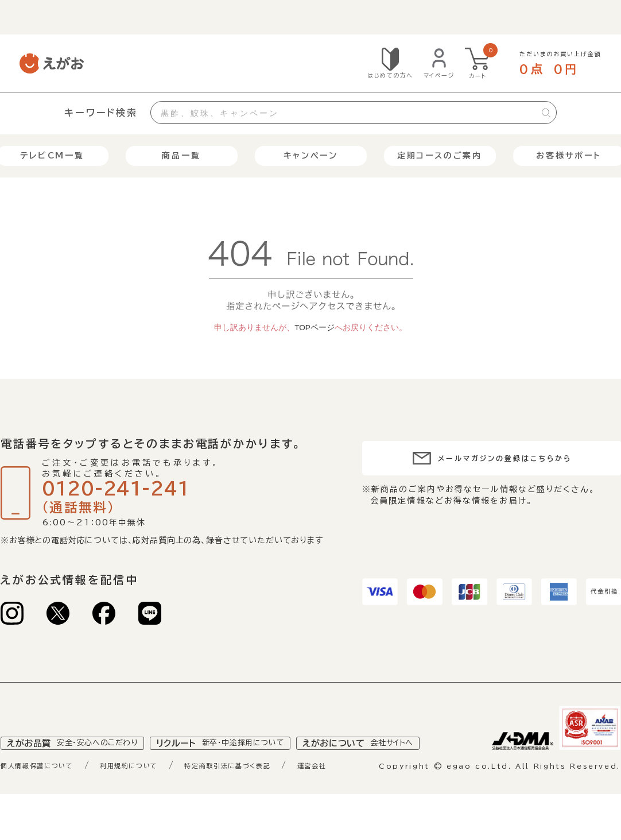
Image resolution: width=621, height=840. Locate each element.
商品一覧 (181, 156)
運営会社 (373, 792)
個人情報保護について (46, 792)
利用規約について (156, 792)
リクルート (241, 769)
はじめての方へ (390, 75)
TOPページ (315, 328)
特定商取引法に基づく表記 (274, 792)
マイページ (439, 75)
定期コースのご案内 (440, 156)
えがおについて (394, 769)
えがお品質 (79, 769)
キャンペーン (311, 156)
